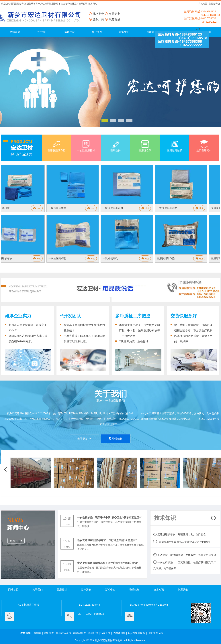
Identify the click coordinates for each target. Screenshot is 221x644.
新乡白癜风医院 (136, 633)
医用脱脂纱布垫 (56, 147)
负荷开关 (105, 633)
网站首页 (15, 32)
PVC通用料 (119, 633)
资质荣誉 (152, 32)
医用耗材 (70, 32)
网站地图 (203, 4)
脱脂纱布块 (214, 4)
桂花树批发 (80, 633)
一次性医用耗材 (86, 147)
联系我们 (183, 590)
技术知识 (159, 590)
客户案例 (97, 32)
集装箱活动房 (63, 633)
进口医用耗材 (204, 147)
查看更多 (84, 439)
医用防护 (116, 147)
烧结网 (38, 633)
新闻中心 (124, 32)
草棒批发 (93, 633)
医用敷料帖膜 (175, 147)
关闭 (198, 29)
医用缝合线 (145, 147)
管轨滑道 (49, 633)
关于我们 (42, 32)
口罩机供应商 (155, 633)
